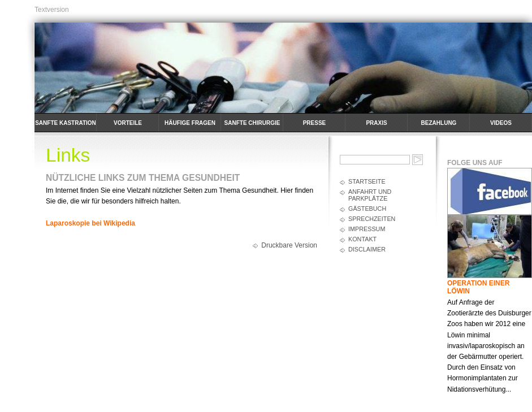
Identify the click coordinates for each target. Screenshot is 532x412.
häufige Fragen (190, 123)
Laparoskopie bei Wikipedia (90, 223)
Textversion (52, 10)
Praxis (376, 123)
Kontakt (362, 239)
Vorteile (128, 123)
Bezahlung (439, 123)
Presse (315, 123)
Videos (501, 123)
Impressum (367, 229)
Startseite (367, 181)
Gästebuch (367, 209)
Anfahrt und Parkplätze (370, 195)
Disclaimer (367, 249)
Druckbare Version (289, 245)
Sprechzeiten (372, 219)
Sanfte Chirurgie (252, 123)
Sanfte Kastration (66, 123)
